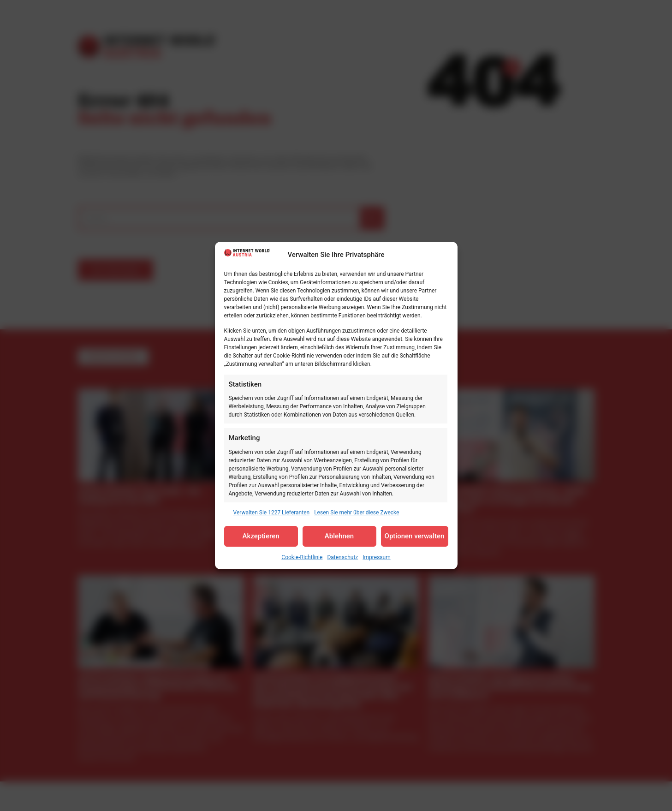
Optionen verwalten (415, 536)
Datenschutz (342, 557)
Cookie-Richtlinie (302, 557)
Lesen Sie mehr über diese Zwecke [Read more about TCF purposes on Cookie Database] (357, 513)
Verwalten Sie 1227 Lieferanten (272, 513)
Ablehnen (339, 536)
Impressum (376, 557)
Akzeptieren (261, 536)
